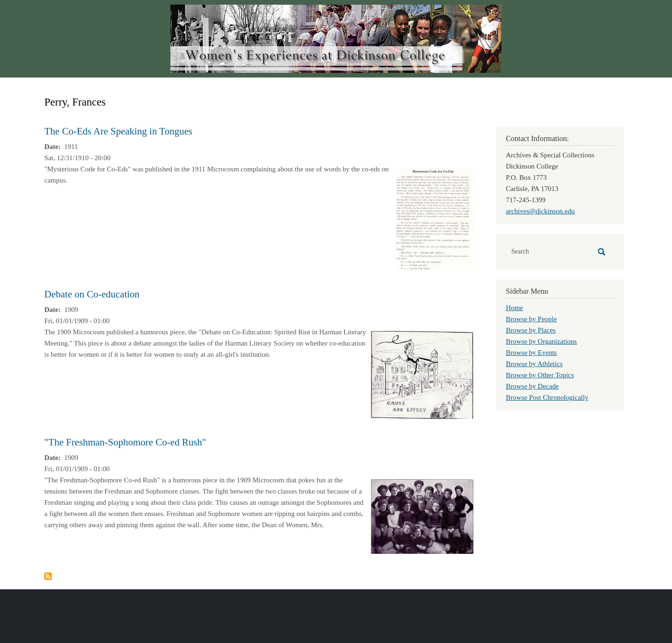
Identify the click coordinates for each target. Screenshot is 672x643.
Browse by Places (531, 330)
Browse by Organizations (541, 341)
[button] (434, 219)
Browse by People (531, 319)
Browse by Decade (532, 386)
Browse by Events (531, 353)
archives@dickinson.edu (540, 211)
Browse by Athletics (534, 364)
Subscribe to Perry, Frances (48, 576)
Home (514, 308)
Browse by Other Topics (540, 375)
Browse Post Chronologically (547, 397)
